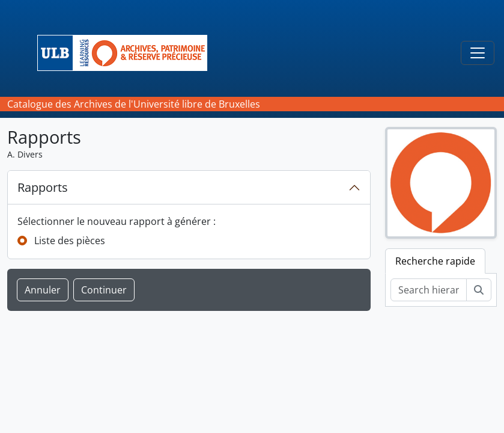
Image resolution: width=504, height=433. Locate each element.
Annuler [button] (43, 290)
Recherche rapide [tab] (435, 261)
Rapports (43, 187)
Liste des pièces (70, 241)
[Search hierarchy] (429, 290)
